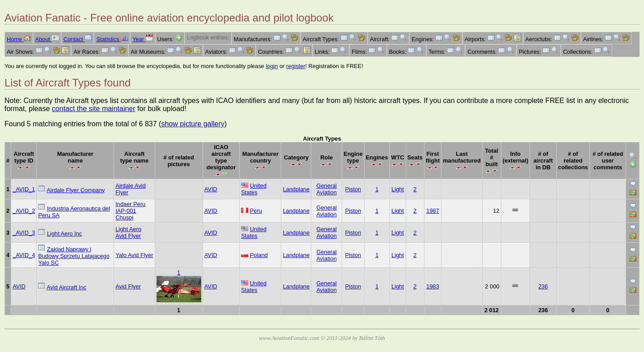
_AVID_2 (24, 211)
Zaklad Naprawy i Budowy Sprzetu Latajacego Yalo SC (74, 256)
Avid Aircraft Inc (66, 287)
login (272, 66)
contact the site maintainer (94, 109)
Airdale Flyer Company (76, 190)
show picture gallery (193, 124)
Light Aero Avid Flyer (128, 232)
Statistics (112, 39)
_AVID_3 (24, 233)
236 (543, 286)
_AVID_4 (24, 255)
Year (142, 39)
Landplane (296, 189)
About (47, 39)
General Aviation (326, 189)
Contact (78, 39)
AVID (211, 189)
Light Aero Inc (64, 234)
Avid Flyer (128, 286)
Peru (256, 211)
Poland (259, 255)
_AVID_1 (24, 189)
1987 (432, 211)
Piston (353, 189)
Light (398, 189)
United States (254, 189)
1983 (432, 286)
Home (19, 39)
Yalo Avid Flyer (134, 255)
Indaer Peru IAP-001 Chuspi (130, 211)
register (296, 66)
